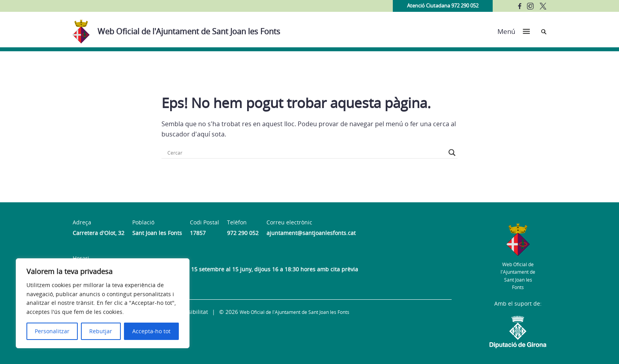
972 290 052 (243, 233)
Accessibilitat (191, 312)
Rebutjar (101, 331)
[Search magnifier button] (452, 153)
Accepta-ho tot (151, 331)
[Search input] (306, 153)
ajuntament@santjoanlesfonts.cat (311, 233)
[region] (103, 303)
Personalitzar (52, 331)
